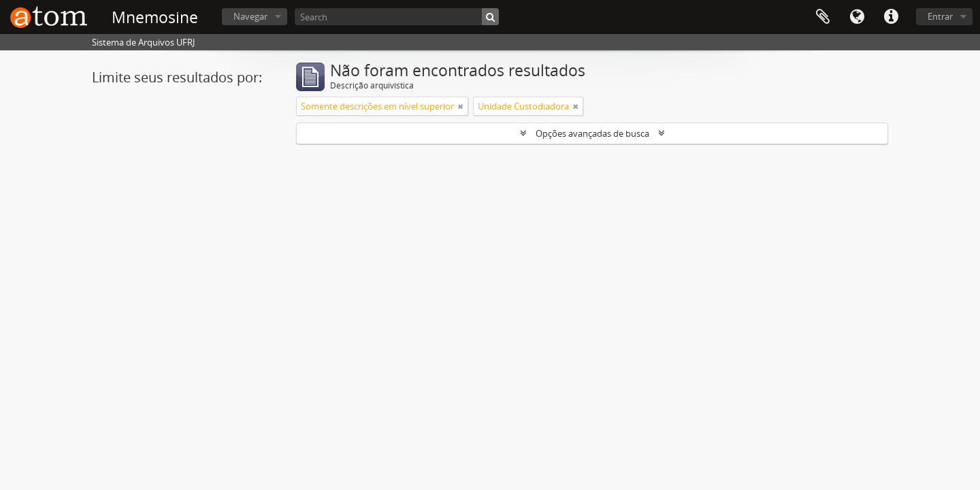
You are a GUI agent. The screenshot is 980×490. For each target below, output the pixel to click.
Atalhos (891, 17)
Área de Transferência (823, 17)
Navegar (250, 16)
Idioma (857, 17)
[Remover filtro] (461, 106)
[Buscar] (490, 17)
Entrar (940, 16)
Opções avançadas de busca (592, 133)
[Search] (397, 17)
